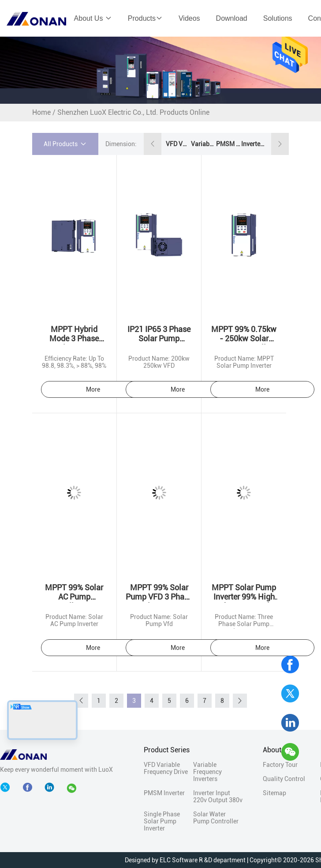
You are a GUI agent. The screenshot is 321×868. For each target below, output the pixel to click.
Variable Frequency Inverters (203, 144)
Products (145, 18)
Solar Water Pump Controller (216, 818)
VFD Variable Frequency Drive (178, 144)
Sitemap (274, 793)
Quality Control (284, 779)
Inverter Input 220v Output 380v (253, 144)
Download (232, 18)
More (93, 389)
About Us (93, 18)
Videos (189, 18)
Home (41, 112)
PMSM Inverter (228, 144)
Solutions (278, 18)
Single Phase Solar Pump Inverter (162, 821)
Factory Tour (280, 765)
